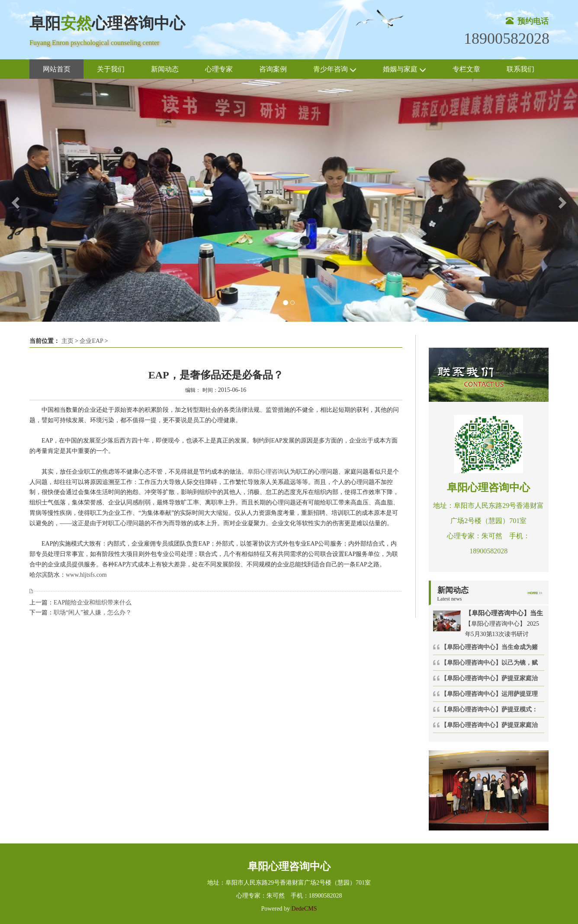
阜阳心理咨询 (266, 472)
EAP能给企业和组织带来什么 (93, 603)
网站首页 (57, 69)
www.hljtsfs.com (86, 575)
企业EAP (91, 341)
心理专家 (219, 69)
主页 (67, 341)
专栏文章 (466, 69)
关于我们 (111, 69)
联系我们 (520, 69)
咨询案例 (273, 69)
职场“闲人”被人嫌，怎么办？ (93, 612)
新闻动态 (165, 69)
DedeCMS (303, 909)
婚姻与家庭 (405, 69)
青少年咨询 (335, 69)
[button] (14, 200)
